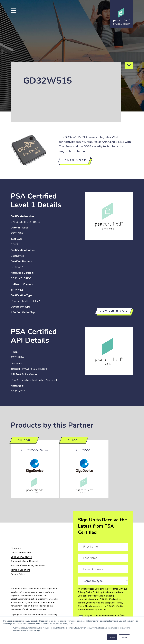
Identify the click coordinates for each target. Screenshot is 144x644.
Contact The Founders (22, 552)
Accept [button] (112, 637)
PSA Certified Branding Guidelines (28, 566)
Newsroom (16, 548)
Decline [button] (124, 637)
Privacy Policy (85, 592)
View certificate (114, 311)
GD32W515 (84, 450)
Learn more (74, 160)
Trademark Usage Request (24, 561)
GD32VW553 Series (35, 450)
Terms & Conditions (20, 570)
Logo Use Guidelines (21, 557)
